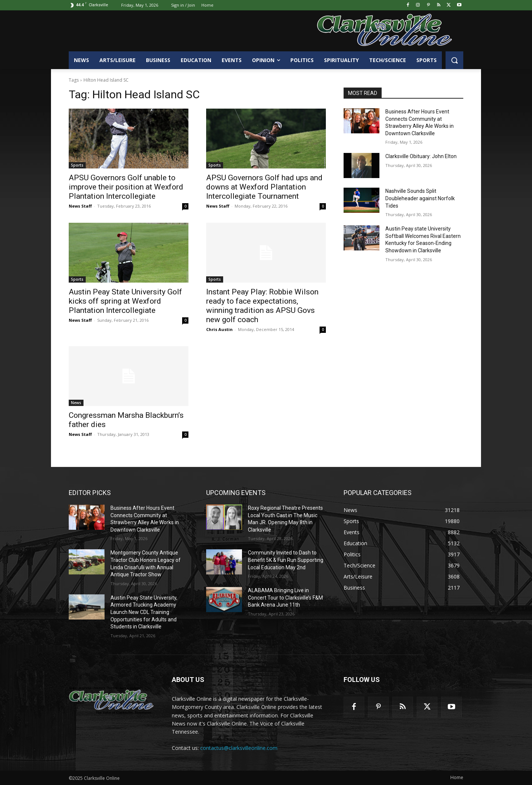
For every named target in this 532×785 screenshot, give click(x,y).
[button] (454, 60)
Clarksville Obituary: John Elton (421, 156)
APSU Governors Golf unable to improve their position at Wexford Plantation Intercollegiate (126, 187)
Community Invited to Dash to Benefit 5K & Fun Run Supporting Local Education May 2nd (286, 560)
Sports (77, 165)
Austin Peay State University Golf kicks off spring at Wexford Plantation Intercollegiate (125, 301)
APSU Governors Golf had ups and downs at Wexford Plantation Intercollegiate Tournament (264, 187)
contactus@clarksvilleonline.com (239, 748)
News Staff (80, 206)
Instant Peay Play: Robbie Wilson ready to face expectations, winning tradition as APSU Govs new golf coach (262, 306)
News (76, 403)
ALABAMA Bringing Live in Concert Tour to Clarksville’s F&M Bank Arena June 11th (285, 598)
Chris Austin (219, 329)
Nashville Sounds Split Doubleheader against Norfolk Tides (420, 198)
